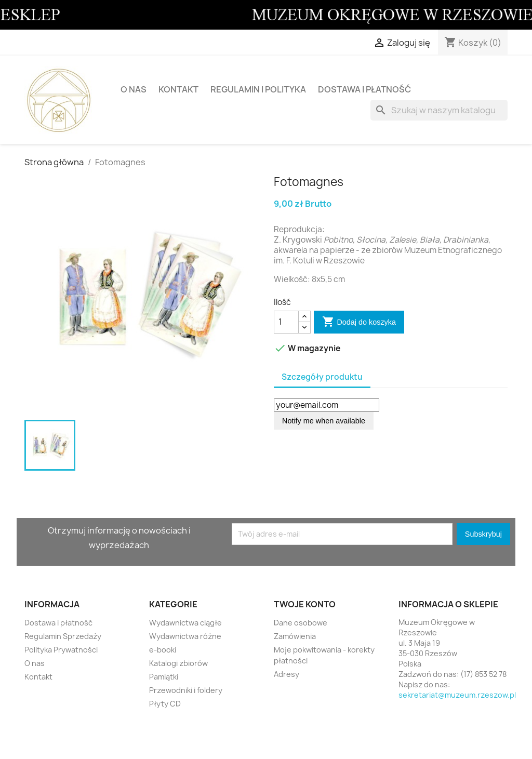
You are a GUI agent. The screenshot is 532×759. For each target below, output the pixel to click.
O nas (134, 89)
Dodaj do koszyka (359, 322)
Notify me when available (324, 421)
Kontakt (178, 89)
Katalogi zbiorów (178, 663)
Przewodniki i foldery (186, 690)
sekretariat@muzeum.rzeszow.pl (457, 695)
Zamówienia (295, 636)
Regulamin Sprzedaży (63, 636)
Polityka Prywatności (61, 650)
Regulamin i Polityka (258, 89)
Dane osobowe (301, 623)
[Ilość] (286, 322)
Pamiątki (164, 677)
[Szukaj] (439, 110)
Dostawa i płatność (364, 89)
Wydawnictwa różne (185, 636)
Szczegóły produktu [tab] (322, 377)
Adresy (287, 674)
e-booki (163, 650)
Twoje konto (305, 604)
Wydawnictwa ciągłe (185, 623)
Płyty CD (165, 704)
